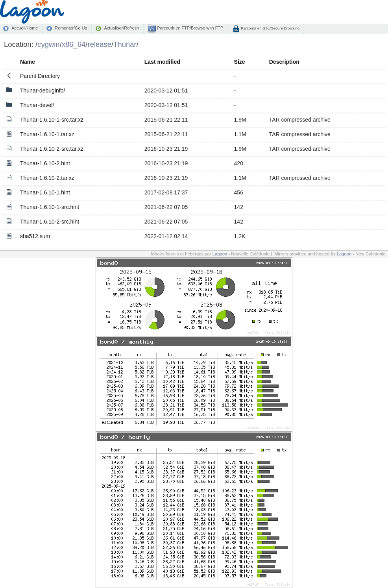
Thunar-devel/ (37, 105)
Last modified (162, 62)
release (100, 44)
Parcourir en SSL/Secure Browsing (270, 28)
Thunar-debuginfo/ (42, 91)
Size (240, 62)
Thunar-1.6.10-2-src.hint (50, 222)
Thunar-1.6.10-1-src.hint (50, 207)
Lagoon (220, 254)
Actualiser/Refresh (121, 28)
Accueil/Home (25, 28)
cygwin (48, 44)
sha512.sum (35, 236)
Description (284, 62)
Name (28, 62)
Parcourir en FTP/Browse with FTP (189, 28)
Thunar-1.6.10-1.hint (45, 192)
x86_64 (74, 44)
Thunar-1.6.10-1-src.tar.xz (52, 120)
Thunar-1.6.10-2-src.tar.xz (52, 149)
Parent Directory (40, 76)
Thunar (125, 44)
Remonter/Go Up (71, 28)
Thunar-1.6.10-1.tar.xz (47, 134)
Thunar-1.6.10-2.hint (45, 163)
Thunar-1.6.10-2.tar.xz (47, 178)
